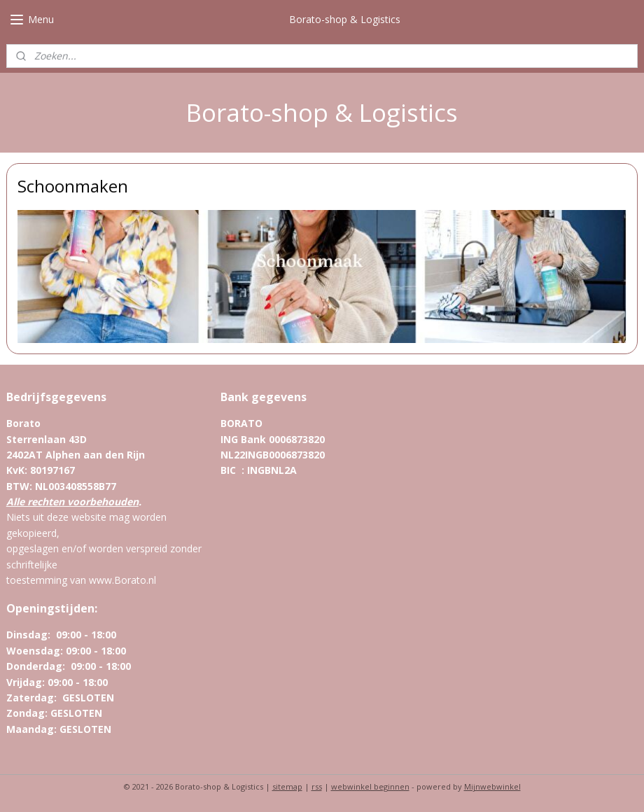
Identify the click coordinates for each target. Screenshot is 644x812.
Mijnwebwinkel (492, 786)
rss (317, 786)
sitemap (287, 786)
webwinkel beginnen (370, 786)
